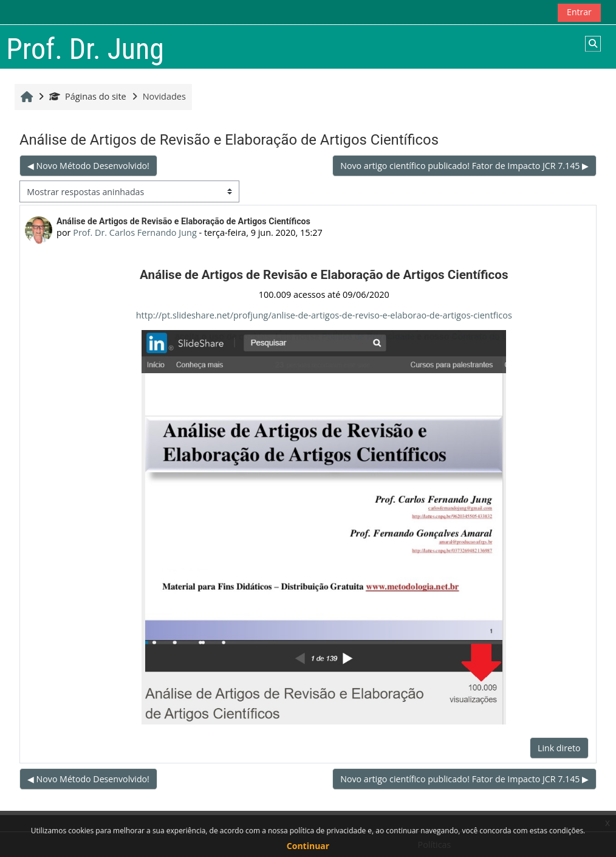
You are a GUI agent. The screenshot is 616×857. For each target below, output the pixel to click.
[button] (593, 44)
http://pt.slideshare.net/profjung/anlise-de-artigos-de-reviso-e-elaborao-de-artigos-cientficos (324, 315)
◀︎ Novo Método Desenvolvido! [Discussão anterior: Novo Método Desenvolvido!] (89, 166)
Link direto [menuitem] (558, 748)
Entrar (579, 12)
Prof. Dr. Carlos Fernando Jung (135, 232)
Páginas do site (88, 96)
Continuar (308, 846)
